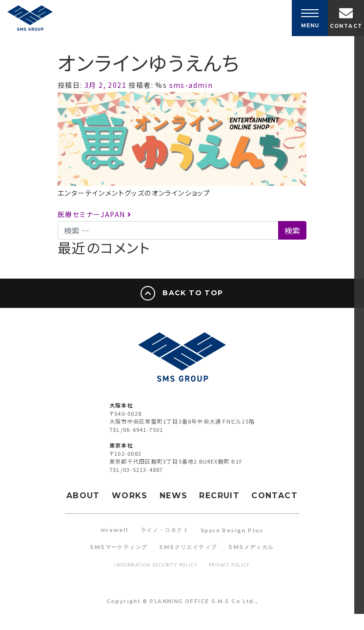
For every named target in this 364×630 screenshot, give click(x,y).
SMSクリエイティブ (188, 547)
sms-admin (190, 85)
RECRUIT (219, 496)
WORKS (130, 496)
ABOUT (83, 496)
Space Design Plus (232, 530)
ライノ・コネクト (165, 530)
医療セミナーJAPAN (94, 214)
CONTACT (274, 496)
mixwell (115, 530)
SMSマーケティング (119, 547)
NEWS (174, 496)
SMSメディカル (251, 547)
